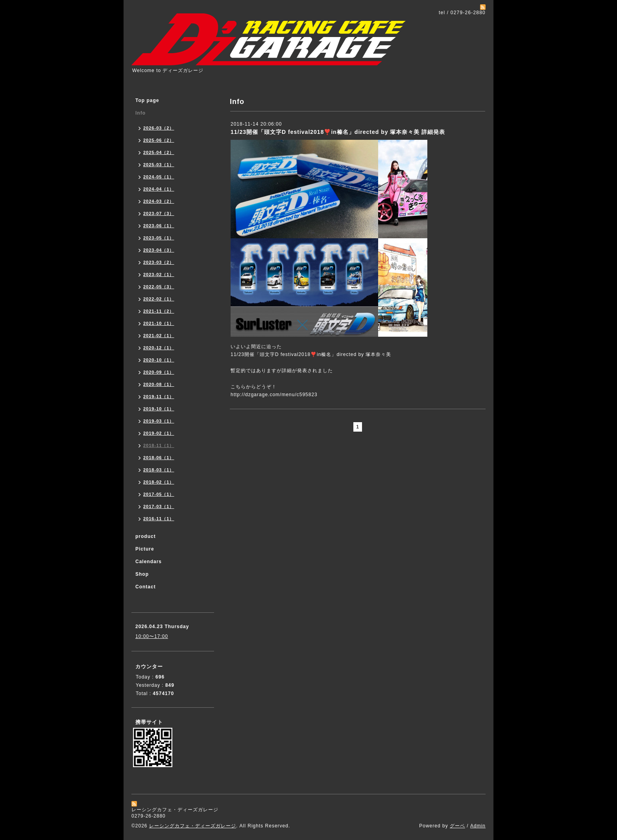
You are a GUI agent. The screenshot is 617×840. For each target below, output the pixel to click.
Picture (145, 549)
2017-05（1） (159, 494)
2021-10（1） (159, 323)
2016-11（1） (159, 519)
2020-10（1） (159, 360)
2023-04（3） (159, 250)
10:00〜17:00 (152, 636)
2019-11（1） (159, 397)
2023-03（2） (159, 262)
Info (140, 113)
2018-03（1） (159, 470)
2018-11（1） (159, 445)
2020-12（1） (159, 348)
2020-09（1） (159, 372)
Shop (142, 574)
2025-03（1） (159, 165)
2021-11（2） (159, 311)
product (146, 536)
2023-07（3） (159, 213)
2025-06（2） (159, 140)
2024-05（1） (159, 177)
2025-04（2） (159, 152)
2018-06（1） (159, 458)
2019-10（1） (159, 409)
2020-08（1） (159, 384)
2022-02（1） (159, 299)
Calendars (149, 562)
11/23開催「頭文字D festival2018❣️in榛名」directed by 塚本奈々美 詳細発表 (338, 132)
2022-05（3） (159, 287)
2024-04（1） (159, 189)
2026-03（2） (159, 128)
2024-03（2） (159, 201)
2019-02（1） (159, 433)
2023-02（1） (159, 274)
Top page (147, 100)
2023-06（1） (159, 226)
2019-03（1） (159, 421)
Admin (478, 826)
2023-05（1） (159, 238)
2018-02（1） (159, 482)
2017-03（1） (159, 506)
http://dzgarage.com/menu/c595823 (274, 395)
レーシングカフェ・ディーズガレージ (193, 826)
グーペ (457, 826)
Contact (146, 587)
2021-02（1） (159, 336)
